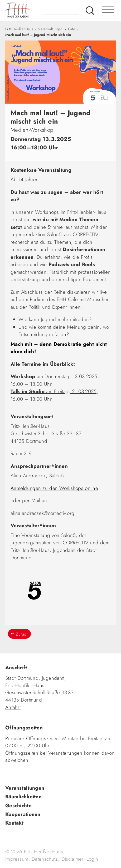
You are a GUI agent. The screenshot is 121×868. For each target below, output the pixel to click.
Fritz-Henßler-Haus (19, 29)
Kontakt (14, 823)
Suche (90, 11)
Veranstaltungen (50, 29)
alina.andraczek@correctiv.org (42, 513)
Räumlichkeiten (23, 797)
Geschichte (18, 806)
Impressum (17, 859)
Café (72, 29)
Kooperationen (23, 814)
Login (92, 859)
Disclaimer (72, 859)
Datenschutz (45, 859)
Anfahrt (13, 707)
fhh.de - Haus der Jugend (38, 11)
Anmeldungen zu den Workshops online (54, 488)
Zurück (22, 634)
